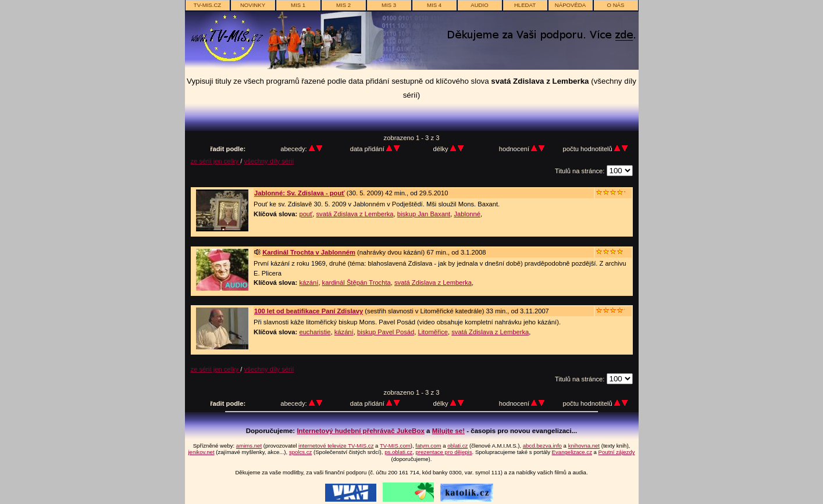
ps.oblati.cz (398, 452)
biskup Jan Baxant (424, 214)
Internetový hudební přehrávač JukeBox (361, 431)
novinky (253, 5)
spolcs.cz (300, 452)
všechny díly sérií (269, 161)
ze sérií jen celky (216, 161)
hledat (525, 5)
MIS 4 (434, 5)
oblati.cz (457, 446)
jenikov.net (201, 452)
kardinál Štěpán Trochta (357, 283)
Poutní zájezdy (617, 452)
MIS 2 (343, 5)
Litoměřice (433, 332)
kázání (309, 283)
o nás (616, 5)
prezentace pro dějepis (443, 452)
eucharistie (315, 332)
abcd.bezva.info (542, 446)
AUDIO (479, 5)
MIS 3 (389, 5)
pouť (306, 214)
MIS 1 (298, 5)
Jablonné (467, 214)
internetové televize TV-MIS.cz (336, 446)
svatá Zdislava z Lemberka (355, 214)
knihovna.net (584, 446)
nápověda (570, 5)
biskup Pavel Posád (386, 332)
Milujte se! (448, 431)
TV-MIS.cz (207, 5)
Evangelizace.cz (572, 452)
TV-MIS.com (395, 446)
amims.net (249, 446)
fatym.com (428, 446)
